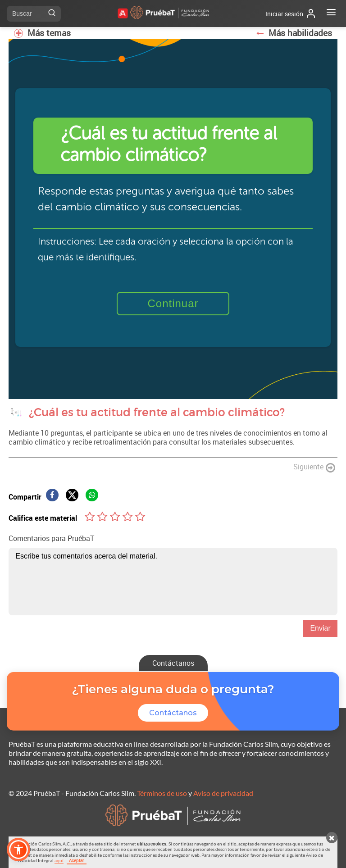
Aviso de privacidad (223, 793)
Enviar (320, 628)
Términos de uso (162, 793)
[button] (18, 850)
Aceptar (77, 860)
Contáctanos (173, 663)
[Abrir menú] (331, 14)
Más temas (42, 33)
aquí (59, 860)
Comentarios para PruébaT (51, 538)
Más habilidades (294, 33)
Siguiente (314, 467)
